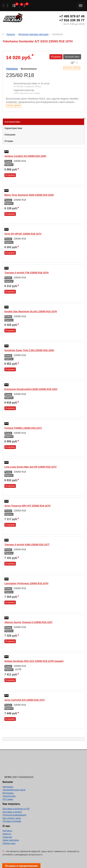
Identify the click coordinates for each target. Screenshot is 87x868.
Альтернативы (44, 121)
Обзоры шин (9, 843)
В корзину (56, 57)
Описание (10, 135)
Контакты (7, 831)
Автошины (8, 787)
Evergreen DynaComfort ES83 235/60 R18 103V (31, 389)
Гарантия (7, 837)
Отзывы (9, 141)
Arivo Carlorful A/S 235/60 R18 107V (25, 700)
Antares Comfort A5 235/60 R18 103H (25, 156)
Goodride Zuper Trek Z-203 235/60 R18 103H (29, 350)
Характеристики (13, 128)
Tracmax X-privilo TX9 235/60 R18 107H (27, 273)
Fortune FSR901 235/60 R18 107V (23, 428)
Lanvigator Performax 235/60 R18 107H (26, 583)
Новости (7, 834)
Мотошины (8, 793)
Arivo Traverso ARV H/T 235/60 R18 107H (27, 506)
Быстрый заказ (72, 57)
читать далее (14, 105)
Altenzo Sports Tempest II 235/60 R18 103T (28, 622)
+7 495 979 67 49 (72, 16)
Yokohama (12, 69)
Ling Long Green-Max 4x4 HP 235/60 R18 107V (31, 467)
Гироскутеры (9, 796)
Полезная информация (14, 815)
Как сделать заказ (12, 818)
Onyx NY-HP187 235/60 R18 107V (23, 234)
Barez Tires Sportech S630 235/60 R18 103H (29, 195)
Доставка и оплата (12, 812)
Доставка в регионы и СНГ (16, 809)
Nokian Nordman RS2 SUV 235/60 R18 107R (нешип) (34, 661)
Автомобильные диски (14, 790)
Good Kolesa (13, 18)
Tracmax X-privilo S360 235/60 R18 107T (27, 545)
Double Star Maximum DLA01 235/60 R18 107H (31, 311)
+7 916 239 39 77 (72, 20)
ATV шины (8, 799)
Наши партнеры (11, 840)
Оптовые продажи (12, 821)
